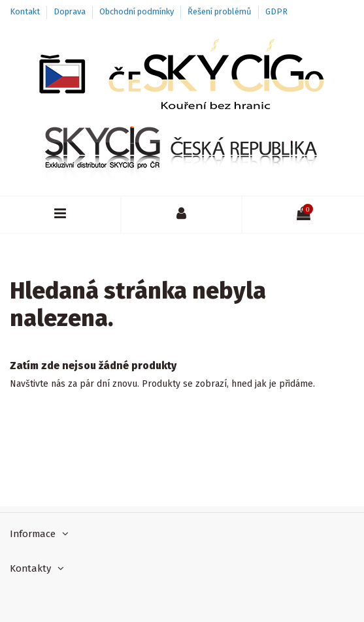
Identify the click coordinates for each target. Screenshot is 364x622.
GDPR (276, 11)
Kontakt (26, 11)
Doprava (71, 11)
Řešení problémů (221, 11)
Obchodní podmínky (138, 11)
